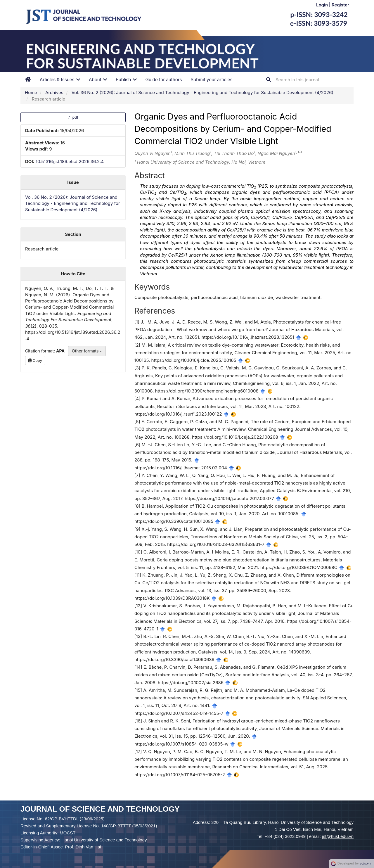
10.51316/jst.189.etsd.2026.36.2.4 (70, 161)
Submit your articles (212, 80)
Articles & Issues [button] (60, 80)
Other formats (87, 351)
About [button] (98, 80)
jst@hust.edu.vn (338, 836)
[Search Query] (311, 80)
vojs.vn (365, 863)
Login (323, 5)
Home (31, 92)
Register (340, 5)
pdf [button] (73, 117)
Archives (54, 92)
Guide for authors (164, 80)
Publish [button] (126, 80)
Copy (35, 360)
